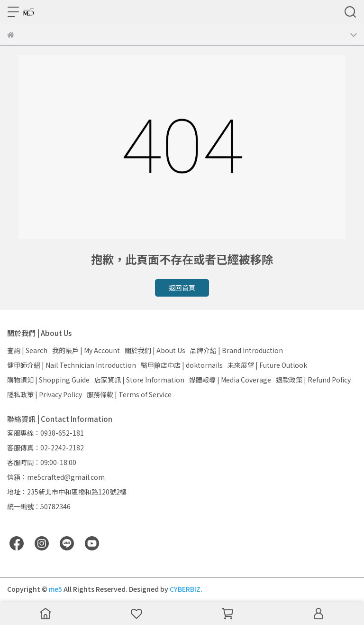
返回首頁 (182, 288)
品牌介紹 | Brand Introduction (237, 350)
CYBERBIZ (185, 589)
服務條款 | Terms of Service (129, 394)
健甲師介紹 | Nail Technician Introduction (72, 365)
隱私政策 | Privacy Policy (45, 394)
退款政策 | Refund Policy (313, 380)
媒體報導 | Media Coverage (230, 380)
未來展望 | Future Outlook (267, 365)
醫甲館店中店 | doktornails (182, 365)
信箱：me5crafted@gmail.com (56, 477)
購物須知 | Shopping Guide (48, 380)
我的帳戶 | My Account (86, 350)
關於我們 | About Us (155, 350)
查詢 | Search (27, 350)
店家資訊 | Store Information (139, 380)
